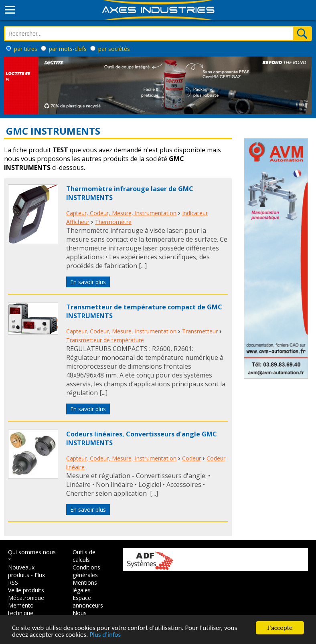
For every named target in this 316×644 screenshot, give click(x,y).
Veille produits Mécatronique (26, 594)
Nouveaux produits (21, 571)
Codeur (191, 458)
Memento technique (21, 609)
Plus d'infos (105, 635)
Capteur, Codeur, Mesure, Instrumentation (121, 213)
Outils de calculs (84, 556)
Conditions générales (86, 571)
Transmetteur (200, 331)
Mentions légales (85, 586)
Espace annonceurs (88, 602)
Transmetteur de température (105, 340)
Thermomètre (113, 222)
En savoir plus (88, 282)
